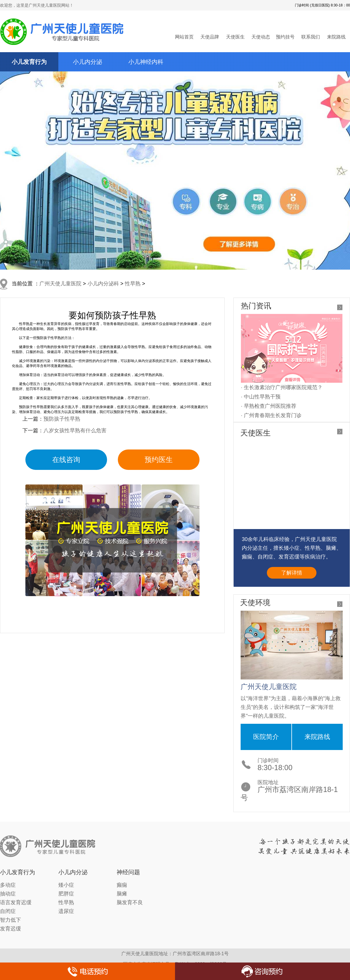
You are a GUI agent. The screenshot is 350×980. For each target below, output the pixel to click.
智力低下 (10, 920)
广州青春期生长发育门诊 (273, 415)
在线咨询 (66, 460)
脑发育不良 (130, 902)
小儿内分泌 (87, 62)
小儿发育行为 (29, 62)
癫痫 (122, 885)
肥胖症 (66, 894)
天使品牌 (210, 37)
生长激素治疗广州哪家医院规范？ (283, 387)
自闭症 (8, 911)
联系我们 (311, 37)
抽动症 (8, 894)
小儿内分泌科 (103, 284)
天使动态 (261, 37)
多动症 (8, 885)
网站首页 (184, 37)
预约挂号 (285, 37)
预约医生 (159, 460)
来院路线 (336, 37)
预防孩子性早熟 (62, 419)
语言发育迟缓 (16, 902)
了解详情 (292, 573)
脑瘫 (122, 894)
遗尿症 (66, 911)
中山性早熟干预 (262, 397)
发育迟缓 (10, 929)
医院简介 (266, 737)
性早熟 (133, 284)
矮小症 (66, 885)
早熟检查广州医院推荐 (270, 406)
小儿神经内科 (146, 62)
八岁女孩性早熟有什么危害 (75, 431)
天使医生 (235, 37)
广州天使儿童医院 (60, 284)
